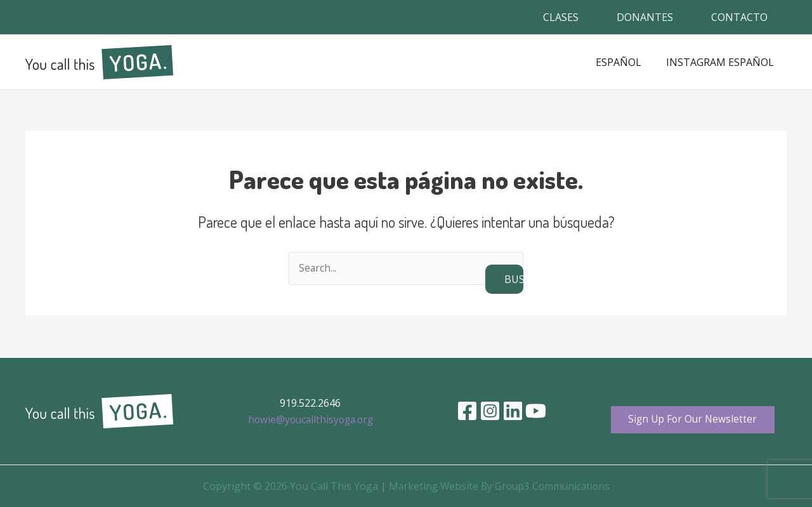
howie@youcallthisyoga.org (310, 419)
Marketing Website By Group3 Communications (499, 486)
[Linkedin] (513, 410)
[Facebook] (467, 410)
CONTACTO (739, 17)
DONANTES (645, 17)
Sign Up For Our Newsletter (693, 419)
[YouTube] (536, 410)
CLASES (561, 17)
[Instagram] (490, 410)
